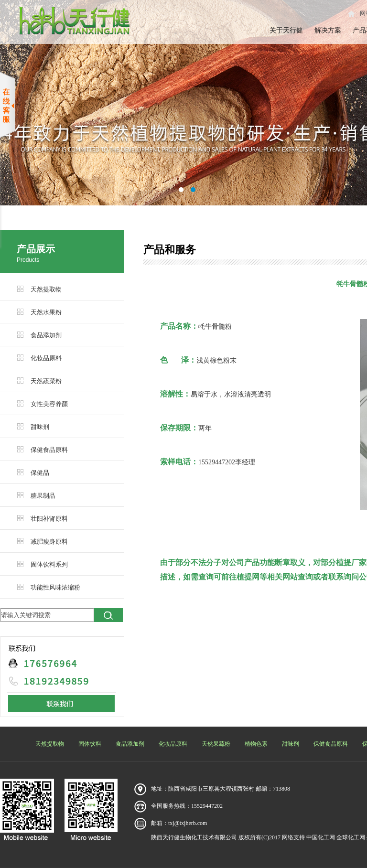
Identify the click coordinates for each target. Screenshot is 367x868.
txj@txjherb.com (188, 823)
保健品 (40, 473)
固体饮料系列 (49, 564)
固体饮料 (90, 744)
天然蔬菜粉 (46, 381)
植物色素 (256, 744)
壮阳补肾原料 (49, 519)
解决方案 (328, 30)
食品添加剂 (46, 335)
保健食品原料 (49, 450)
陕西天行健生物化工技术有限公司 (194, 837)
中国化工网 (321, 837)
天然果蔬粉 (216, 744)
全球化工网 (351, 837)
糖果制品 (43, 496)
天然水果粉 (46, 312)
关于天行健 (286, 30)
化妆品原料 (46, 358)
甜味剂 (40, 427)
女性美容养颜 (49, 404)
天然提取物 (46, 289)
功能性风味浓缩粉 (55, 587)
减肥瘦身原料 (49, 541)
